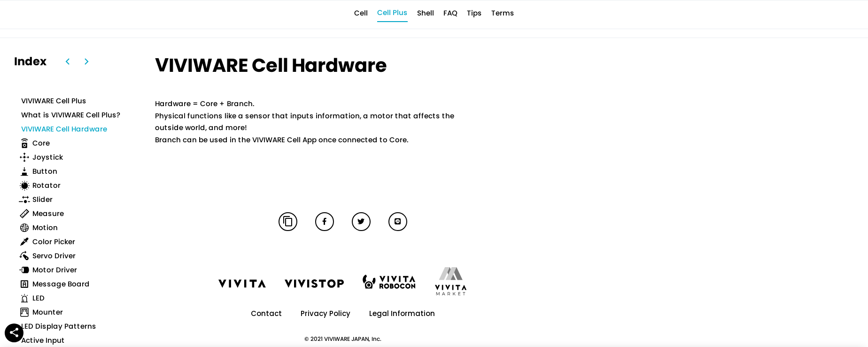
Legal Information (402, 313)
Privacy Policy (325, 313)
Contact (266, 313)
